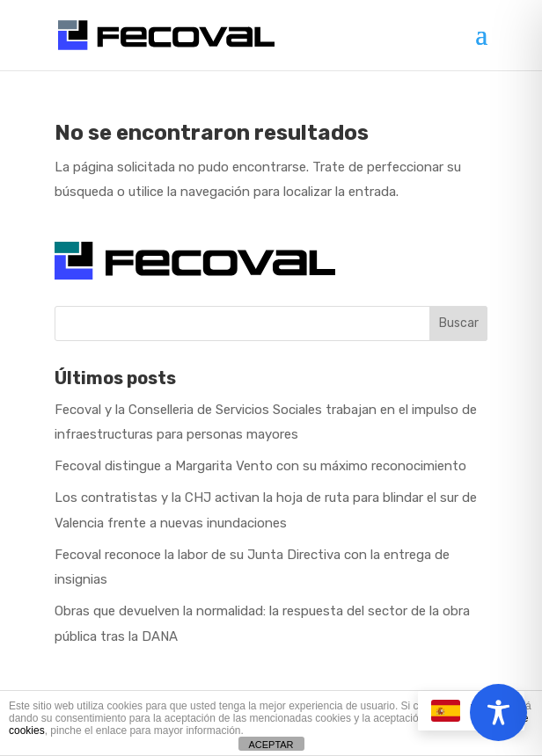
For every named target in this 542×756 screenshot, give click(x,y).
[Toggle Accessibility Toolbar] (498, 712)
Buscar (459, 323)
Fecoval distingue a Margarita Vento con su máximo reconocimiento (260, 466)
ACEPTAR (271, 745)
